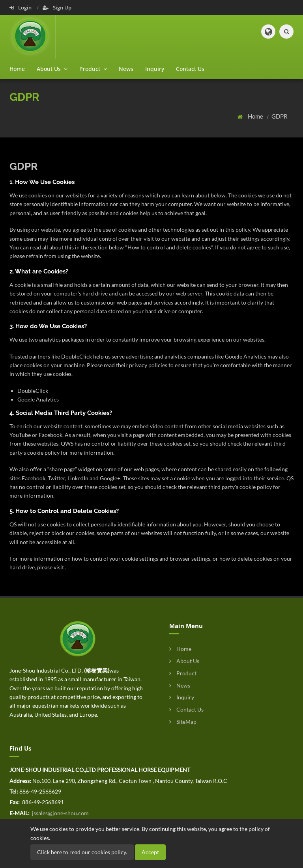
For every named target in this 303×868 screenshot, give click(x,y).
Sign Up (57, 7)
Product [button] (93, 69)
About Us (184, 661)
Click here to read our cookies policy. (82, 852)
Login (21, 7)
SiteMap (183, 722)
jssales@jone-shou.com (60, 813)
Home (17, 69)
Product (183, 673)
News (126, 69)
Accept (150, 852)
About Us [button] (52, 69)
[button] (268, 32)
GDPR (280, 116)
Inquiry (155, 69)
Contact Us (190, 69)
